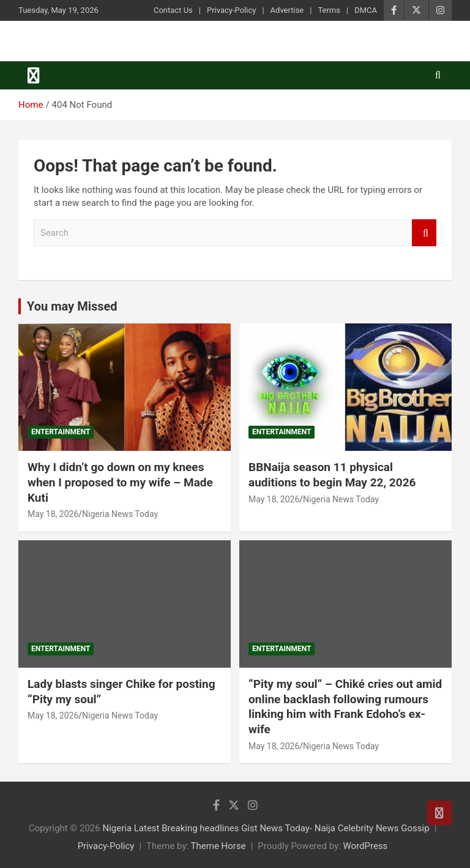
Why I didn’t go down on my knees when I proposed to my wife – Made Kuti (120, 482)
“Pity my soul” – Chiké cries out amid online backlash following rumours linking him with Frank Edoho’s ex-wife (345, 707)
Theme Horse (218, 846)
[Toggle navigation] (34, 75)
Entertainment (61, 432)
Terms (329, 10)
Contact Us (173, 10)
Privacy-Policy (231, 10)
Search (424, 233)
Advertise (287, 10)
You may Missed (72, 306)
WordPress (365, 846)
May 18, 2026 (53, 514)
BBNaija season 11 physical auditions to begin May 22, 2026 (332, 475)
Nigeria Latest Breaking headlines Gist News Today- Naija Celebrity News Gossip (266, 828)
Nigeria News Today (120, 514)
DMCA (366, 10)
